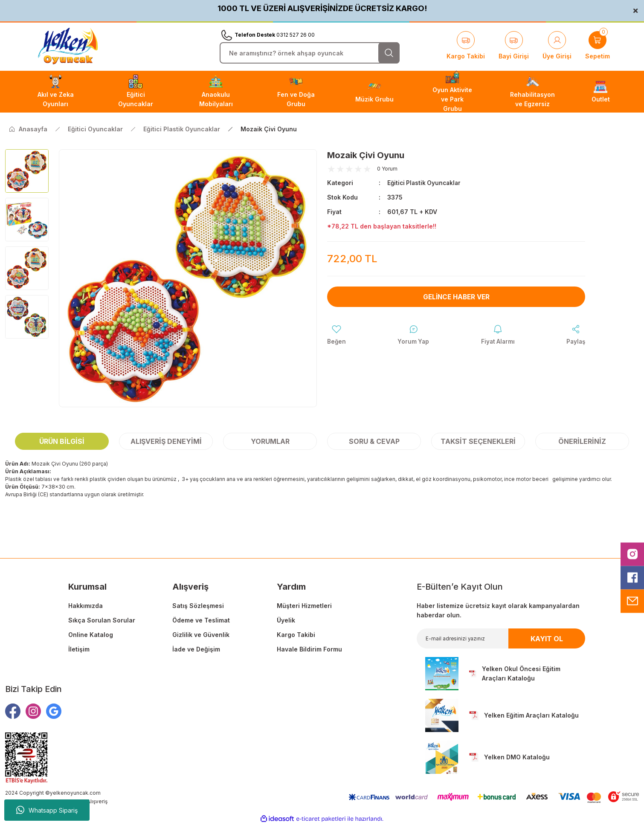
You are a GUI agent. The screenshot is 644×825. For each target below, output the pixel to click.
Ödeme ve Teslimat (201, 620)
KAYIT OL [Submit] (547, 639)
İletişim (79, 649)
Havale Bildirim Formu (309, 649)
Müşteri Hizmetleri (304, 606)
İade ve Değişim (196, 649)
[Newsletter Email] (501, 638)
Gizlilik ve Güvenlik (201, 635)
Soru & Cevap (374, 441)
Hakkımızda (86, 606)
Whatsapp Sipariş (47, 810)
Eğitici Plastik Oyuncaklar (426, 183)
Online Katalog (91, 635)
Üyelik (286, 620)
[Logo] (68, 46)
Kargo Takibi (296, 635)
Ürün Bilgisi (62, 441)
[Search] (310, 53)
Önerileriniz (582, 441)
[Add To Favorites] (337, 336)
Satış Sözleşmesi (198, 606)
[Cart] (598, 46)
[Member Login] (557, 46)
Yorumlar (270, 441)
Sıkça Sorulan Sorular (102, 620)
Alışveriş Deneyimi (166, 441)
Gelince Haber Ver (456, 297)
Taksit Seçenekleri (478, 441)
